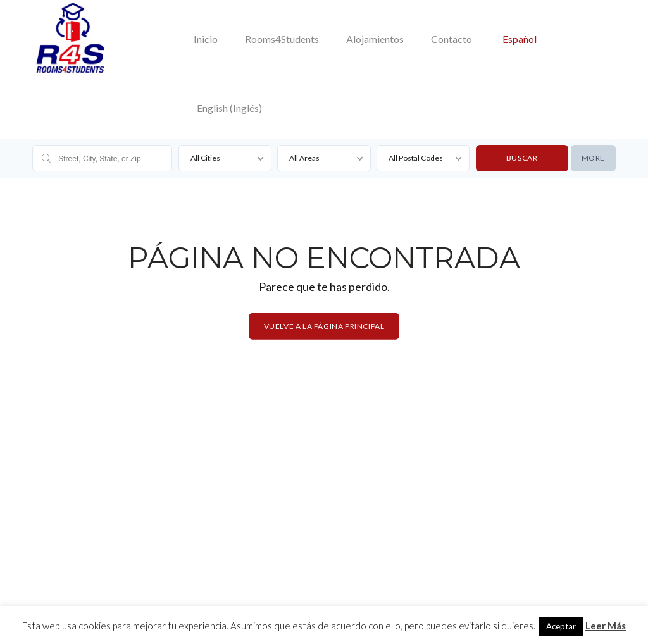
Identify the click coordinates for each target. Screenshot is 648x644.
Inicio (206, 39)
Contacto (452, 39)
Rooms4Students (282, 39)
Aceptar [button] (561, 626)
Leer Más (606, 626)
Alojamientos (375, 39)
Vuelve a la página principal (324, 326)
